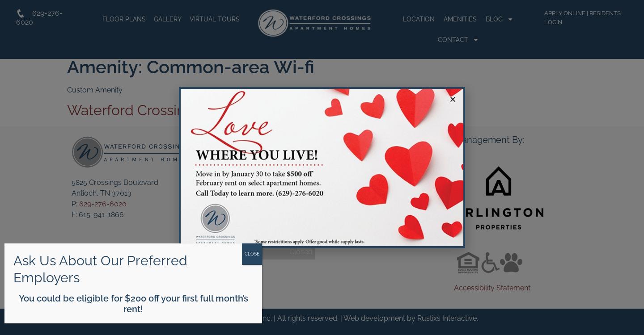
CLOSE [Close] (252, 254)
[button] (453, 99)
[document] (322, 167)
